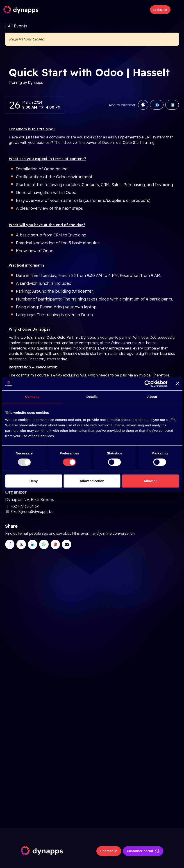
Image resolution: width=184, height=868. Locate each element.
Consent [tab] (32, 397)
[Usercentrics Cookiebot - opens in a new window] (148, 384)
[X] (21, 544)
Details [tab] (92, 397)
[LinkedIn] (33, 544)
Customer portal (143, 851)
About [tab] (152, 397)
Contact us (160, 10)
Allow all (151, 481)
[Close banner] (177, 384)
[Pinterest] (55, 544)
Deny (34, 481)
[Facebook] (10, 544)
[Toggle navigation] (176, 10)
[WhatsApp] (44, 544)
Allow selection (92, 481)
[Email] (67, 544)
